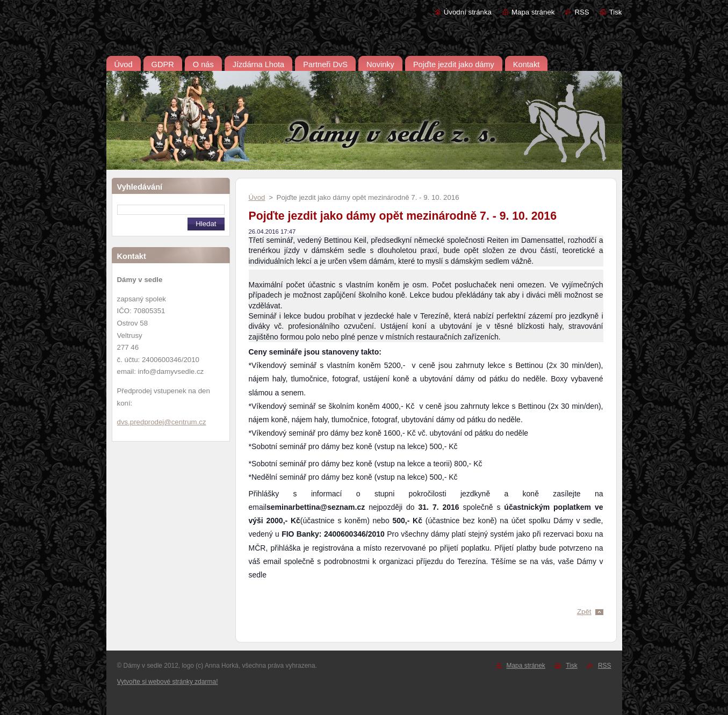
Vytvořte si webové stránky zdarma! (168, 682)
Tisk (616, 12)
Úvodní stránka (468, 12)
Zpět (584, 612)
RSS (582, 12)
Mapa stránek (533, 12)
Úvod (257, 197)
